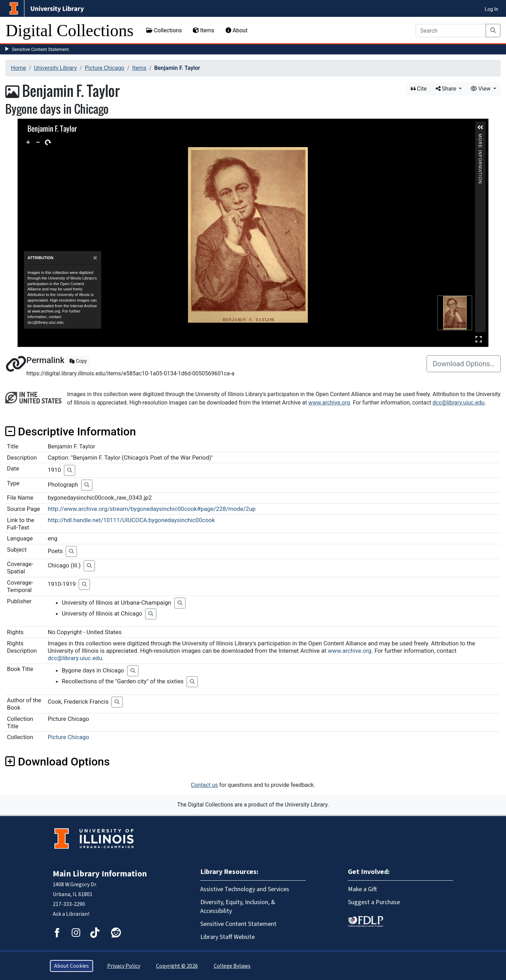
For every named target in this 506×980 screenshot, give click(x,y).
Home (18, 68)
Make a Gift (362, 889)
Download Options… (464, 364)
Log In (492, 9)
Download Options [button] (57, 762)
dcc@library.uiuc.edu (459, 403)
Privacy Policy (124, 966)
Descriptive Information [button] (71, 432)
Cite (419, 89)
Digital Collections (70, 30)
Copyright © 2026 (177, 966)
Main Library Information (100, 874)
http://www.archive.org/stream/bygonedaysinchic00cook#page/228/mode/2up (152, 509)
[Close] (95, 258)
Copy (78, 361)
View (481, 89)
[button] (480, 127)
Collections (164, 30)
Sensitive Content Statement (40, 49)
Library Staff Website (228, 937)
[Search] (451, 31)
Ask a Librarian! (71, 914)
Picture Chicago (104, 68)
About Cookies (72, 966)
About (237, 30)
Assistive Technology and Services (245, 889)
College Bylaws (232, 966)
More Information (480, 137)
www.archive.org (329, 403)
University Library (56, 68)
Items (203, 30)
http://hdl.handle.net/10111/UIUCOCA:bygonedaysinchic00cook (131, 520)
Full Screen (479, 339)
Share (447, 89)
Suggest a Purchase (374, 902)
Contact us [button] (204, 785)
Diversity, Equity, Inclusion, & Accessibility (238, 907)
